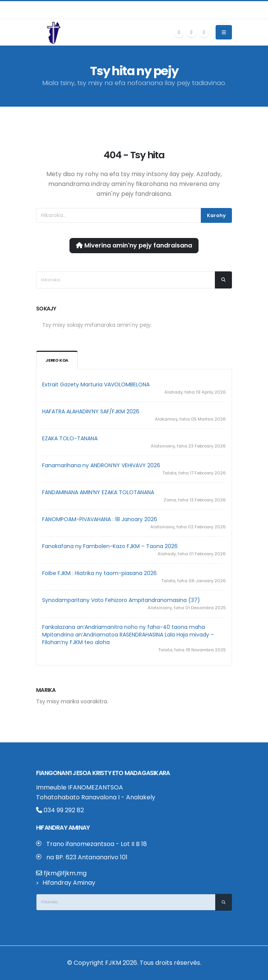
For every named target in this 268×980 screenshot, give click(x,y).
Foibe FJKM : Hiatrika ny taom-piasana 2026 (99, 573)
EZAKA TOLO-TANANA (70, 438)
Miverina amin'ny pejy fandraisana (134, 245)
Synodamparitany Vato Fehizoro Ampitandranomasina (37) (121, 600)
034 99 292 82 (60, 810)
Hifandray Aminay (69, 883)
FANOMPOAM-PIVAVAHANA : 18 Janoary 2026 (100, 519)
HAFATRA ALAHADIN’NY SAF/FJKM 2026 (91, 411)
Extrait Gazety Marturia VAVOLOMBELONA (96, 384)
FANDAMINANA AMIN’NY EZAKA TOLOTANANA (98, 492)
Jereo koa (58, 361)
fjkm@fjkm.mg (65, 873)
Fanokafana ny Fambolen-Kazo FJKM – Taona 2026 (110, 546)
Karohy (216, 215)
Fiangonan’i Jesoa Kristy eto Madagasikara (103, 773)
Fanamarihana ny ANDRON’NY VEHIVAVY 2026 (101, 465)
